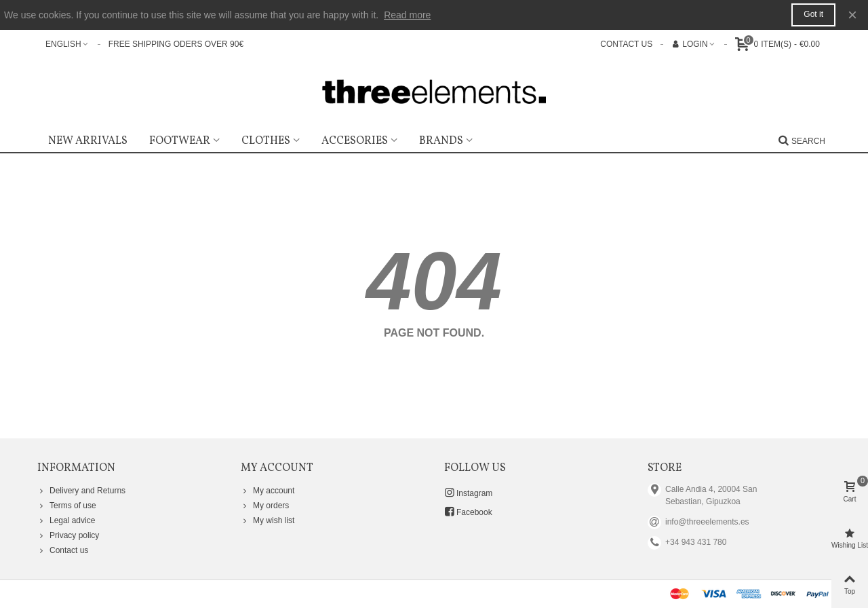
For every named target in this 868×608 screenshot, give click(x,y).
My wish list (268, 520)
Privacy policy (68, 535)
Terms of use (67, 506)
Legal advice (66, 520)
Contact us (63, 550)
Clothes (266, 141)
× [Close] (852, 15)
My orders (265, 506)
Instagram (468, 493)
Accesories (355, 141)
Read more (407, 15)
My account (268, 491)
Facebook (468, 512)
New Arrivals (88, 141)
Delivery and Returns (81, 491)
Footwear (180, 141)
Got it (813, 14)
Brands (441, 141)
